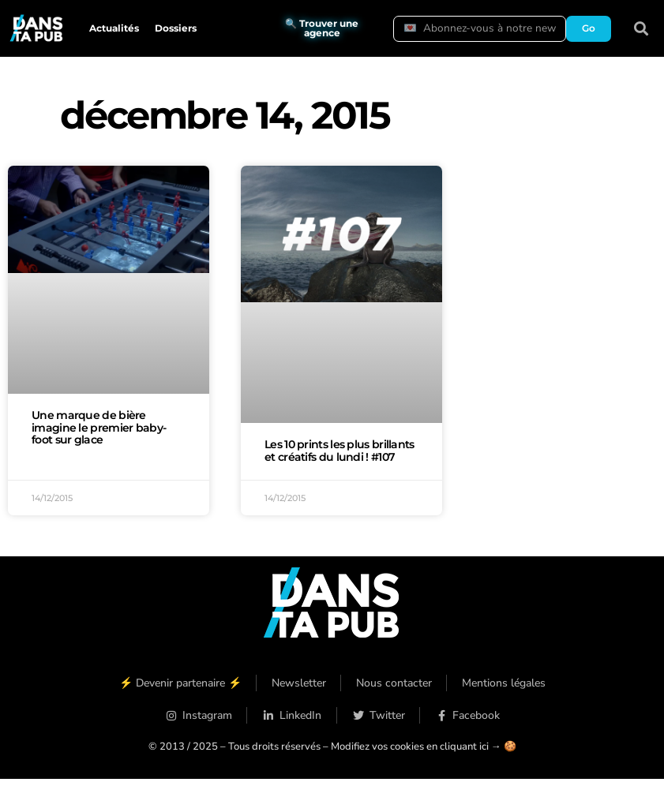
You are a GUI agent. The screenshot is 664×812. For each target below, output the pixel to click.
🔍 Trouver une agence (322, 28)
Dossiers (176, 28)
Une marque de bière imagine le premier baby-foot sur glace (99, 428)
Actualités (114, 28)
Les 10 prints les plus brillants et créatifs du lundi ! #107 (340, 451)
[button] (641, 29)
